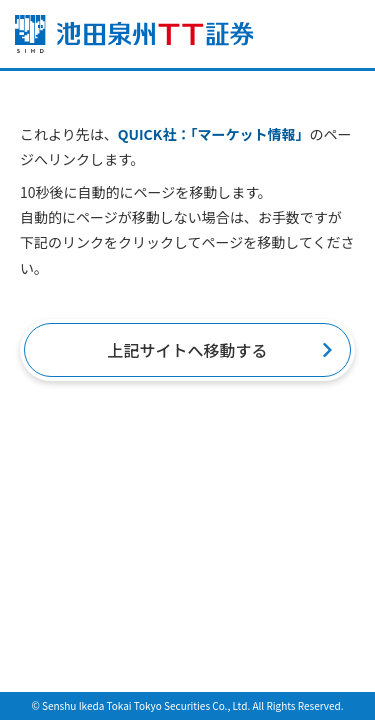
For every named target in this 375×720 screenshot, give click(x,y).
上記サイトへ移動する (187, 350)
